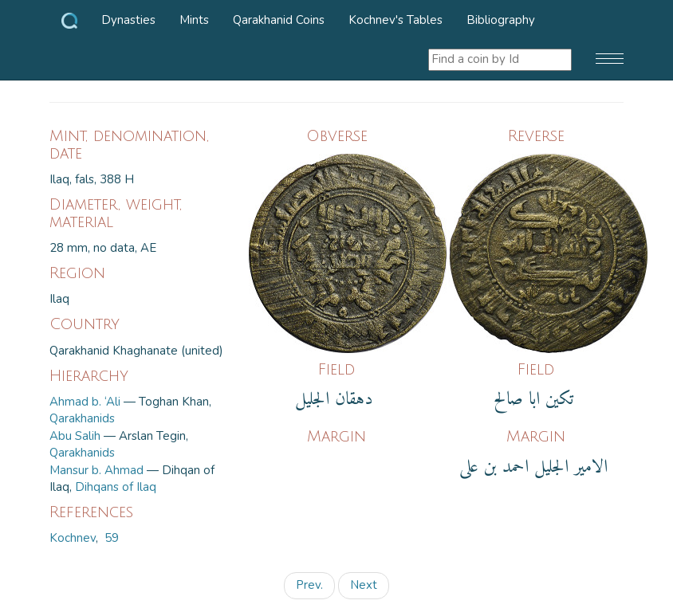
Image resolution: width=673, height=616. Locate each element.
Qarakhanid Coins (279, 20)
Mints (194, 20)
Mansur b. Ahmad (96, 470)
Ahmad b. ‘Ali (85, 402)
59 (112, 538)
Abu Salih (75, 436)
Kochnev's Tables (396, 20)
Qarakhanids (82, 418)
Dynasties (128, 20)
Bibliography (501, 20)
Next (364, 585)
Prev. (309, 585)
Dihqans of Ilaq (116, 487)
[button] (610, 60)
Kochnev (73, 538)
